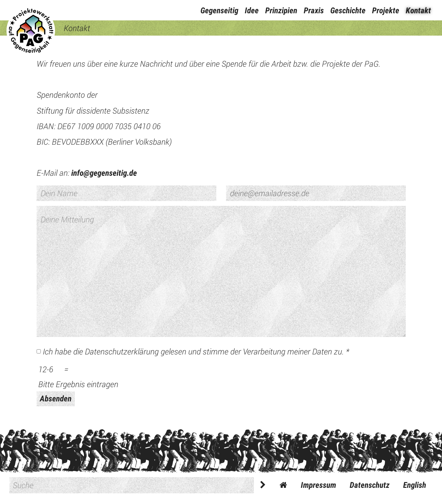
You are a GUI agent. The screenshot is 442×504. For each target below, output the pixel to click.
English (415, 485)
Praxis (314, 11)
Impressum (318, 485)
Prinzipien (281, 11)
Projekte (386, 11)
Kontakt (418, 11)
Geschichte (348, 11)
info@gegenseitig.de (104, 173)
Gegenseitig (219, 11)
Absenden (56, 399)
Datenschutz (370, 485)
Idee (252, 11)
